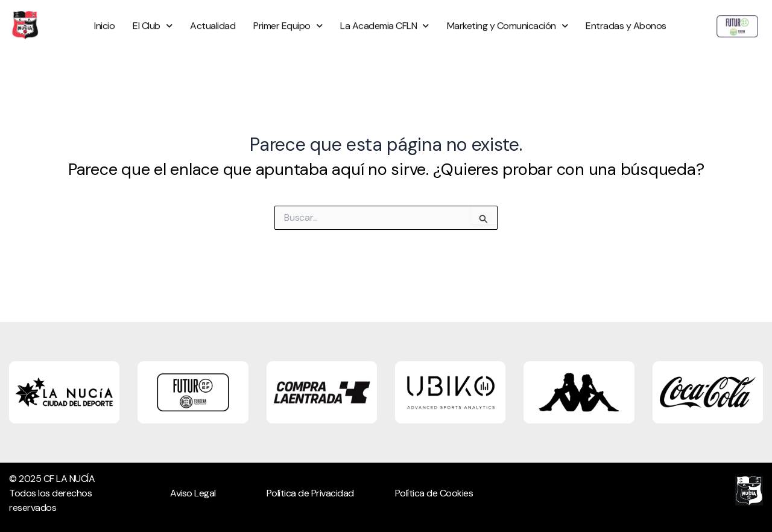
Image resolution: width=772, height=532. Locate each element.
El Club (152, 17)
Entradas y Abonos (626, 17)
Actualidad (213, 17)
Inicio (104, 17)
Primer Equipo (288, 17)
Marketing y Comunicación (508, 17)
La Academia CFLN (384, 17)
